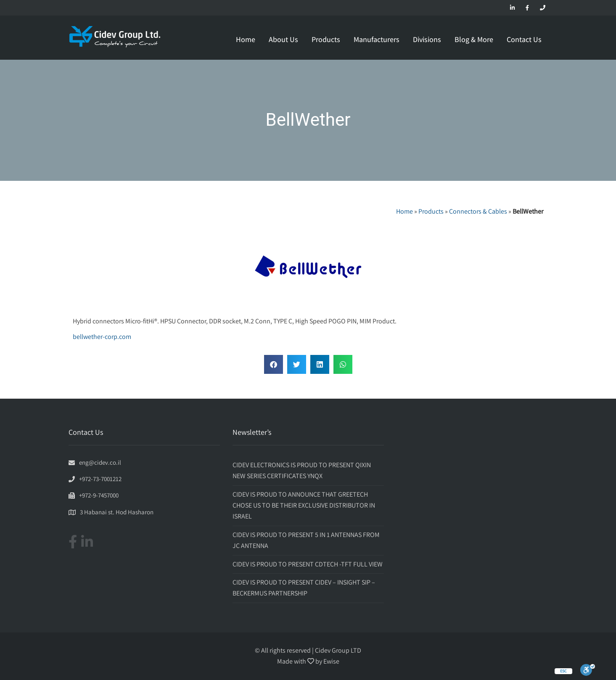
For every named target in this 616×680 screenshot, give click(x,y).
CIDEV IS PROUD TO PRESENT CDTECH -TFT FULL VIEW (308, 564)
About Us (283, 39)
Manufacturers (377, 39)
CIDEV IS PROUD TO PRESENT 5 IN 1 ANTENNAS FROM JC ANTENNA (306, 540)
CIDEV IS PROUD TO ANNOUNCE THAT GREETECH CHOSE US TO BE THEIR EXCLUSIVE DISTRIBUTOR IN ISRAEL (304, 505)
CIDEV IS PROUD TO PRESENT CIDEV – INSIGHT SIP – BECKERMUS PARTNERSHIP (304, 588)
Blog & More (474, 39)
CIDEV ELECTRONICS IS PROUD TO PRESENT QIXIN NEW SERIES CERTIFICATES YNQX (302, 470)
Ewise (331, 661)
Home (246, 39)
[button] (274, 364)
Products (326, 39)
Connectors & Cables (478, 211)
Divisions (427, 39)
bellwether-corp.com (102, 337)
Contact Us (524, 39)
